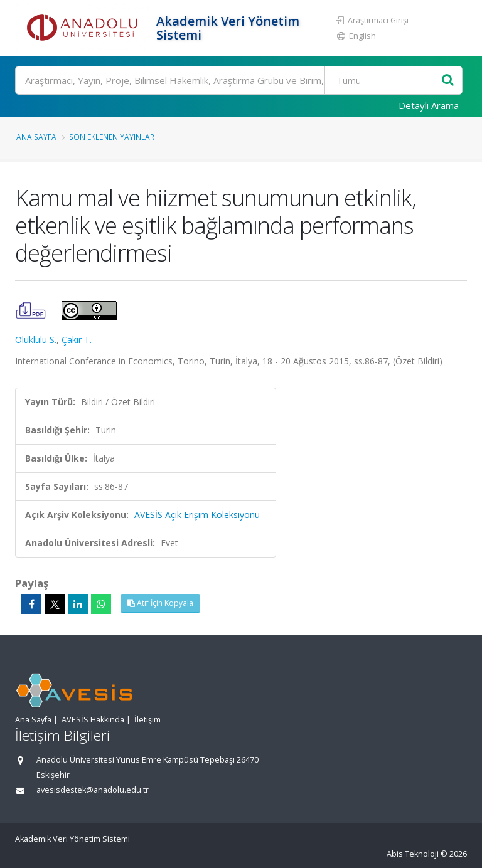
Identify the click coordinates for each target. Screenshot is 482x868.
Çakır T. (77, 340)
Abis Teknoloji (413, 854)
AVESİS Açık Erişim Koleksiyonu (197, 515)
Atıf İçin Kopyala (160, 603)
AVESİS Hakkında (93, 720)
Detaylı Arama (429, 105)
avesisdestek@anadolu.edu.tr (93, 790)
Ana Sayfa (36, 137)
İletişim (147, 720)
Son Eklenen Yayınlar (112, 137)
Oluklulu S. (36, 340)
